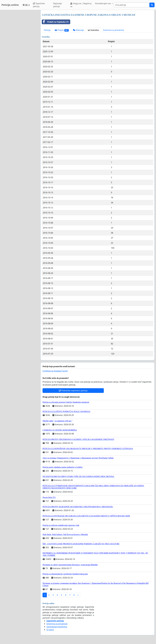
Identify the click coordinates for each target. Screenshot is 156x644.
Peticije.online (10, 5)
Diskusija (78, 30)
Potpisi (62, 30)
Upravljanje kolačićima (57, 627)
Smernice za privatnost (114, 30)
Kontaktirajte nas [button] (103, 3)
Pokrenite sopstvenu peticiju (73, 391)
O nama (50, 630)
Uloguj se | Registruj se (81, 5)
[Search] (132, 5)
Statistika (93, 30)
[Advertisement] (19, 47)
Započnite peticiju (39, 5)
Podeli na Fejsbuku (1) (55, 22)
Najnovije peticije (57, 5)
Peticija (47, 30)
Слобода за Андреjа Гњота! (55, 371)
